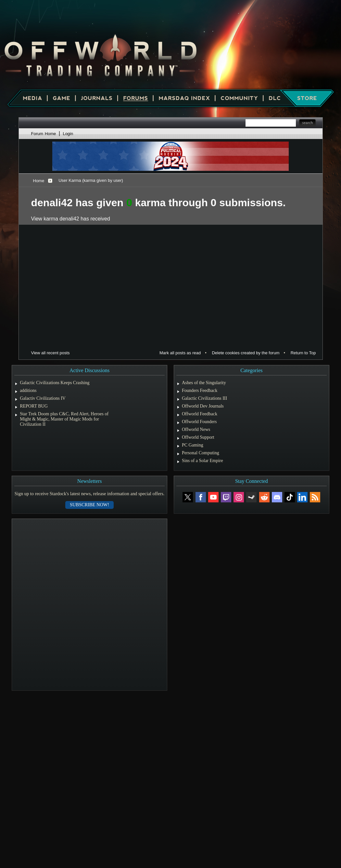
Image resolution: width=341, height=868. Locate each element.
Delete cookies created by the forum (246, 353)
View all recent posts (51, 353)
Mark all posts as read (180, 353)
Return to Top (303, 353)
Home (39, 181)
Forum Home (44, 134)
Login (68, 134)
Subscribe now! (89, 505)
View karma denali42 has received (71, 219)
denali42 (52, 203)
